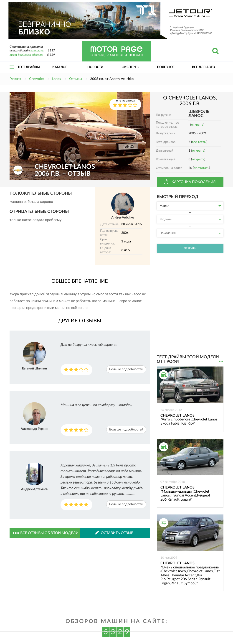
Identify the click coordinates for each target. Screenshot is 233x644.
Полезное (166, 67)
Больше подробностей (126, 369)
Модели (190, 219)
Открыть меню (12, 72)
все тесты (199, 142)
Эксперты (131, 67)
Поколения (190, 233)
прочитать (201, 168)
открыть (197, 125)
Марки (190, 206)
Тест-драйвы (29, 67)
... (221, 361)
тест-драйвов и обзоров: (26, 55)
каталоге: (37, 51)
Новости (95, 67)
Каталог (60, 67)
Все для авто (204, 67)
